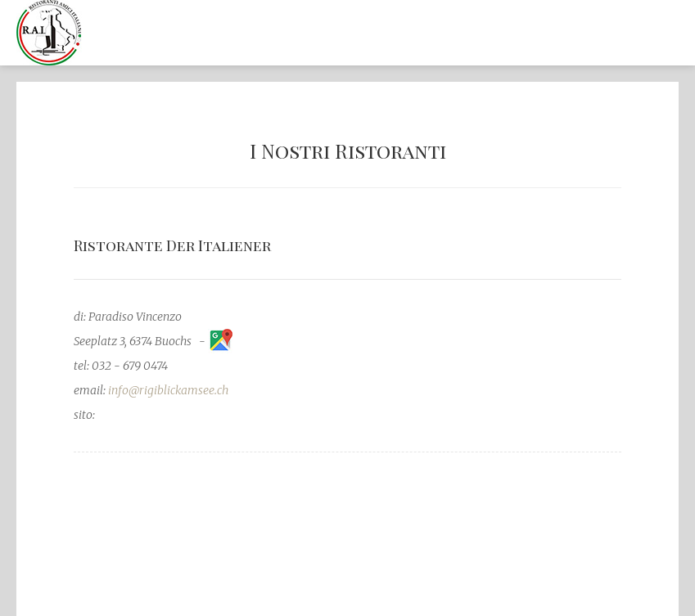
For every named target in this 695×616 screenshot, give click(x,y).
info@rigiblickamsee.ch (168, 390)
